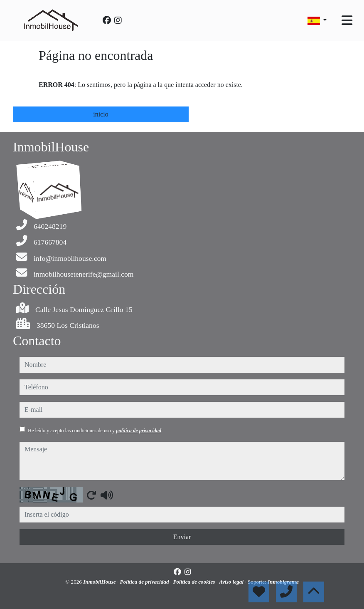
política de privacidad (139, 431)
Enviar (182, 537)
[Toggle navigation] (347, 20)
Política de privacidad (145, 582)
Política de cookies (194, 582)
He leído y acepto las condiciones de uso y (95, 431)
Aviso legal (232, 582)
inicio (101, 114)
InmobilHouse (100, 582)
